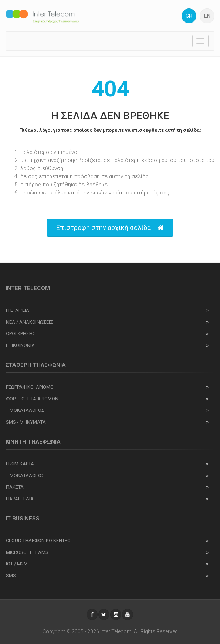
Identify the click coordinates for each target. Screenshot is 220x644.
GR (189, 16)
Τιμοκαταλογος (25, 410)
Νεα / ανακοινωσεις (29, 322)
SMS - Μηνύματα (26, 422)
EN (207, 16)
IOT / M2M (17, 564)
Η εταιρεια (18, 310)
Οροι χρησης (21, 333)
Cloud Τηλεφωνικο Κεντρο (38, 540)
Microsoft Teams (27, 552)
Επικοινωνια (20, 345)
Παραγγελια (20, 499)
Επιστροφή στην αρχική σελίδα (110, 228)
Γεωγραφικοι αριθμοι (30, 387)
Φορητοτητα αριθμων (32, 399)
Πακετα (15, 487)
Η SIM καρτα (20, 464)
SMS (11, 576)
